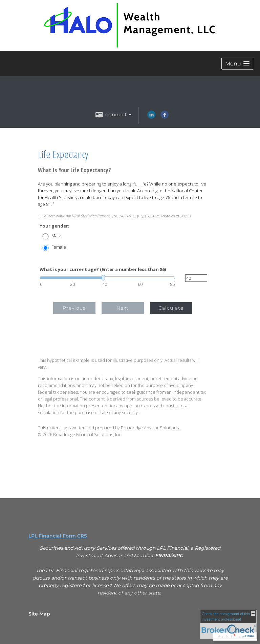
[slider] (107, 278)
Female (59, 247)
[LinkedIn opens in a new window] (151, 117)
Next (123, 308)
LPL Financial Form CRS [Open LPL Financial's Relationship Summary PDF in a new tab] (58, 536)
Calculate (171, 308)
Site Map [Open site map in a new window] (39, 614)
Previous (74, 308)
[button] (237, 64)
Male (56, 236)
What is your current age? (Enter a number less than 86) (103, 269)
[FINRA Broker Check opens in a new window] (228, 624)
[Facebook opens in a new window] (165, 117)
